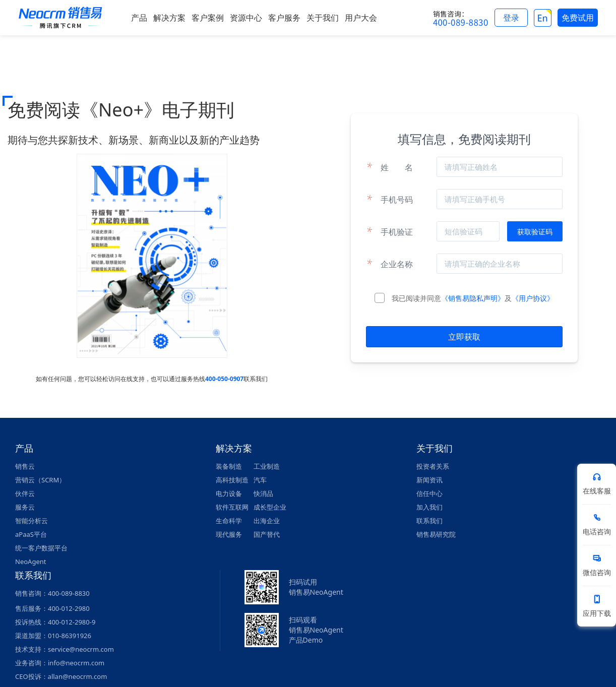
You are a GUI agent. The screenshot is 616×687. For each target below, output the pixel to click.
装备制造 (229, 466)
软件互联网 (232, 507)
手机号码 (389, 199)
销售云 (25, 466)
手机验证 (389, 231)
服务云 (25, 507)
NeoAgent (30, 561)
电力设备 (229, 493)
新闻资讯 (429, 480)
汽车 (260, 480)
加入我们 (429, 507)
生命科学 (229, 521)
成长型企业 (270, 507)
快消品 (263, 493)
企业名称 (389, 264)
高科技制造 (232, 480)
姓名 (389, 167)
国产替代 (267, 534)
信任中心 (429, 493)
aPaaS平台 (31, 534)
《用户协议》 (533, 298)
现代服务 (229, 534)
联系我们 (429, 521)
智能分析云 (32, 521)
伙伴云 (25, 493)
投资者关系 (433, 466)
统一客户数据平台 (41, 548)
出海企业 (267, 521)
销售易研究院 (436, 534)
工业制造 (267, 466)
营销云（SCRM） (40, 480)
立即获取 (464, 337)
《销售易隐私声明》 (473, 298)
